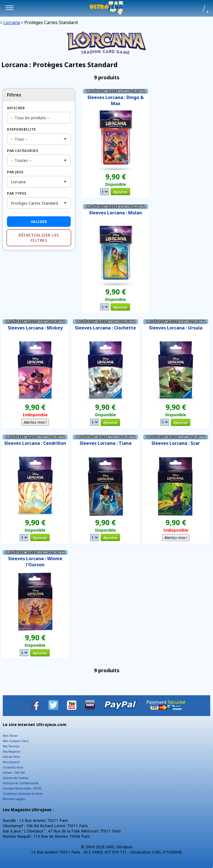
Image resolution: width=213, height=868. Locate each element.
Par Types (17, 193)
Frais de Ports (11, 757)
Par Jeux (15, 172)
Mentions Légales (14, 799)
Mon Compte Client (16, 741)
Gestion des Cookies (16, 778)
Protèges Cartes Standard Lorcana (116, 91)
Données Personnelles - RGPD (22, 788)
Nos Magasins (12, 752)
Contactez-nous (13, 767)
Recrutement (11, 762)
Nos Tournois (11, 746)
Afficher (16, 108)
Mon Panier (10, 736)
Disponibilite (21, 129)
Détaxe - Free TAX (14, 773)
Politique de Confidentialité (21, 783)
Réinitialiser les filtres (39, 238)
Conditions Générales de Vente (23, 794)
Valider (39, 222)
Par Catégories (22, 151)
